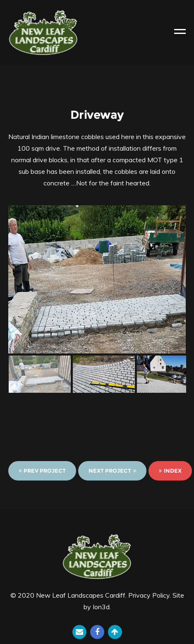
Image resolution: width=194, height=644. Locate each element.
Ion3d (101, 607)
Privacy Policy (149, 595)
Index (170, 471)
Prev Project (42, 471)
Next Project (112, 471)
